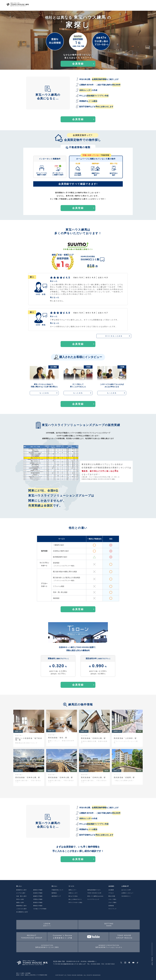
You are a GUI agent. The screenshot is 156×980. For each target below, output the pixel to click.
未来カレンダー (73, 893)
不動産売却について (58, 890)
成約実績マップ (56, 896)
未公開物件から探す (22, 912)
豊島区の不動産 (38, 906)
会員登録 (78, 64)
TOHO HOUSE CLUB (94, 893)
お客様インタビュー (127, 893)
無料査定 (54, 893)
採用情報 (111, 906)
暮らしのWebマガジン (75, 899)
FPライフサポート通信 (75, 902)
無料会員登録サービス (94, 890)
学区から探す (20, 899)
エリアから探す (21, 893)
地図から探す (20, 902)
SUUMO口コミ (126, 896)
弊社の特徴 (112, 896)
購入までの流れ (73, 896)
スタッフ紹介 (112, 899)
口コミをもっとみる (114, 336)
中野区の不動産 (38, 899)
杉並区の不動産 (38, 893)
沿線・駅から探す (22, 896)
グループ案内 (112, 902)
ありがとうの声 (126, 890)
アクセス (111, 893)
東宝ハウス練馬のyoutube (95, 896)
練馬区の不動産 (38, 890)
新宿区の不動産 (38, 902)
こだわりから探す (22, 909)
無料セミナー (73, 890)
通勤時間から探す (22, 906)
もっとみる (44, 393)
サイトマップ (112, 909)
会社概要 (111, 890)
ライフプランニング (93, 899)
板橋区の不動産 (38, 896)
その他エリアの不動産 (40, 909)
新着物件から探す (22, 890)
